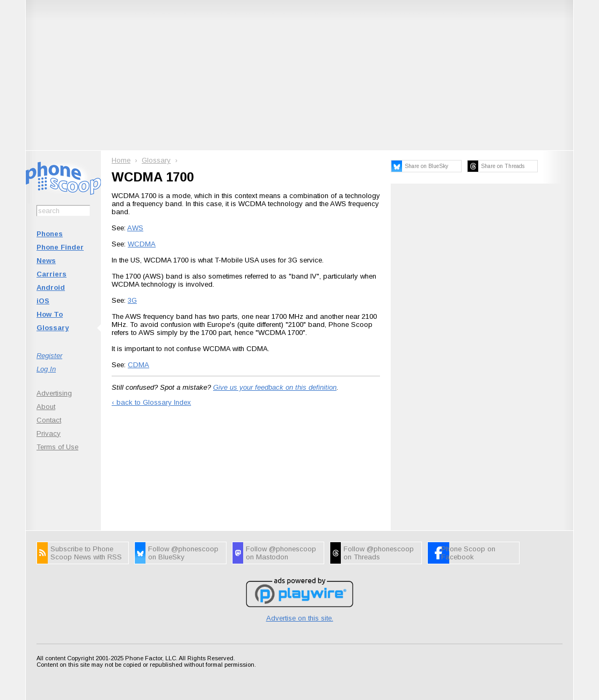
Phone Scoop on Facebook (468, 553)
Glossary (53, 328)
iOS (43, 301)
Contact (49, 420)
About (46, 407)
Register (49, 356)
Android (51, 287)
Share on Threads (503, 166)
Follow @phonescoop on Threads (379, 553)
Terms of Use (57, 447)
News (46, 261)
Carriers (52, 274)
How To (50, 314)
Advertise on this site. (300, 618)
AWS (135, 228)
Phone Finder (60, 247)
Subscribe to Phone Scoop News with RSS (86, 553)
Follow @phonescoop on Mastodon (281, 553)
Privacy (49, 433)
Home (121, 160)
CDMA (138, 365)
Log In (46, 369)
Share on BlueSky (426, 166)
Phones (50, 234)
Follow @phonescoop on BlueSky (183, 553)
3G (132, 300)
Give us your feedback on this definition (275, 387)
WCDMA (142, 244)
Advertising (54, 393)
